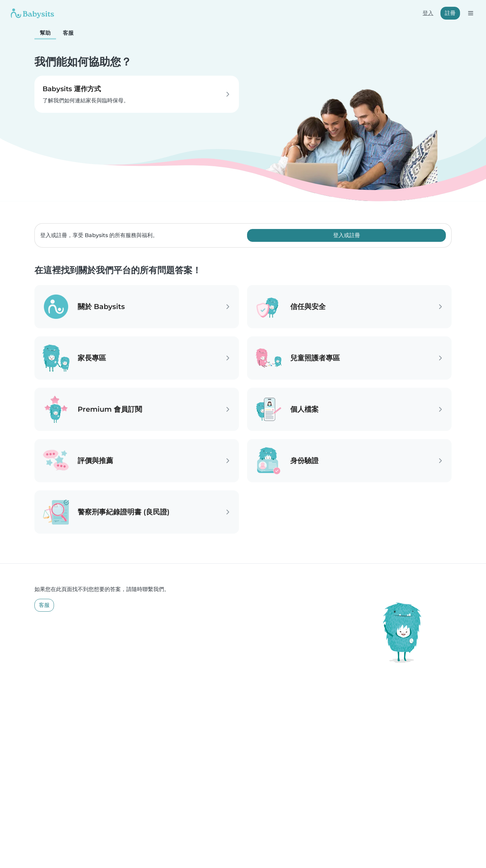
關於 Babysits (101, 307)
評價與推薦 (95, 461)
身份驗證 (304, 461)
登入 (428, 13)
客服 (68, 33)
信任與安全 (308, 307)
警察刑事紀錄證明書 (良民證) (124, 512)
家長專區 (92, 358)
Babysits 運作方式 (72, 89)
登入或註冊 (347, 235)
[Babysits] (32, 13)
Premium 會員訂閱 (110, 409)
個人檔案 (304, 409)
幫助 (45, 33)
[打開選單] (470, 13)
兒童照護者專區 (315, 358)
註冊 (450, 13)
